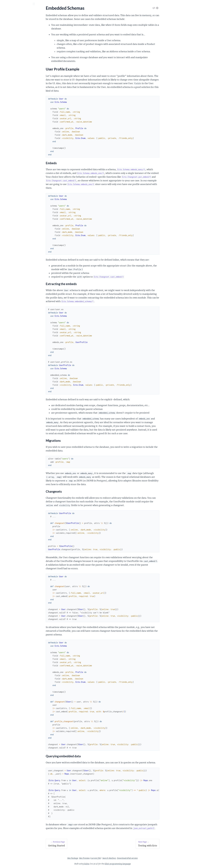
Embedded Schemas (11, 44)
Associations (8, 67)
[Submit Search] (4, 4)
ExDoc (107, 864)
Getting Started (9, 41)
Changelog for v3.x (11, 31)
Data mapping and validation (16, 88)
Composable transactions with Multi (19, 80)
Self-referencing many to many (16, 103)
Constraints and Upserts (14, 84)
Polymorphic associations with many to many (20, 106)
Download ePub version (148, 858)
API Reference (9, 27)
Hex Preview (105, 858)
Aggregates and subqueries (15, 77)
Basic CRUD (8, 64)
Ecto (13, 11)
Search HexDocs (130, 858)
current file (116, 858)
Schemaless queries (11, 114)
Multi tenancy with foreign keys (17, 99)
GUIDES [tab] (6, 19)
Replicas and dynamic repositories (18, 110)
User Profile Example (14, 49)
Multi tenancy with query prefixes (18, 95)
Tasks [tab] (30, 19)
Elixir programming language (138, 864)
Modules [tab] (18, 19)
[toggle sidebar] (37, 4)
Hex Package (93, 858)
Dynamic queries (10, 91)
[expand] (38, 28)
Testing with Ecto (10, 54)
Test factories (8, 117)
